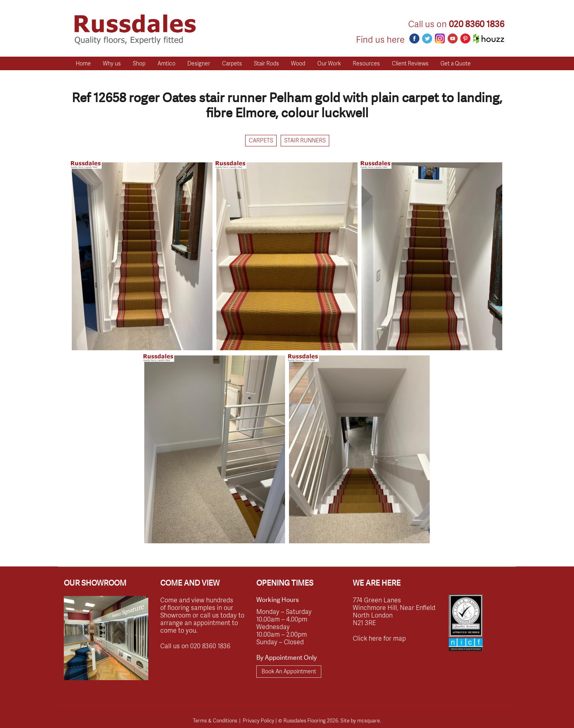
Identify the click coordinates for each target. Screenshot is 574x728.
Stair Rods (266, 63)
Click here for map (379, 638)
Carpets (232, 63)
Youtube (453, 38)
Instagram (440, 38)
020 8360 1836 (477, 24)
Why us (112, 63)
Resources (366, 63)
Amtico (166, 63)
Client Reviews (410, 63)
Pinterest (465, 38)
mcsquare (369, 720)
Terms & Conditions (215, 720)
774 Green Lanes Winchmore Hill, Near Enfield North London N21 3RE (394, 611)
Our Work (329, 63)
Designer (199, 63)
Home (83, 63)
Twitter (427, 38)
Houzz (489, 38)
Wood (298, 63)
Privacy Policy (258, 720)
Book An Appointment (289, 671)
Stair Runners (305, 140)
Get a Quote (456, 63)
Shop (139, 63)
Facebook (414, 38)
